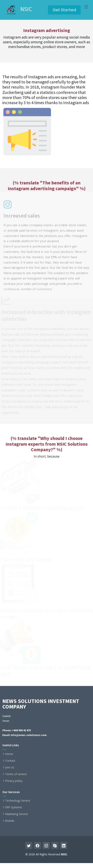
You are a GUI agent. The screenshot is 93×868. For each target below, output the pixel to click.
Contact (10, 761)
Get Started (64, 10)
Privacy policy (14, 781)
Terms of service (16, 774)
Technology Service (18, 801)
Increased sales (21, 214)
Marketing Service (17, 814)
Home (9, 754)
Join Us (10, 767)
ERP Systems (14, 807)
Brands (10, 821)
